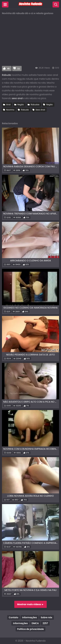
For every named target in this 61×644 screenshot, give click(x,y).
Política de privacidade (31, 629)
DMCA (35, 623)
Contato (14, 617)
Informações (29, 617)
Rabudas (35, 105)
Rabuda (6, 75)
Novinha (10, 110)
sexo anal (17, 98)
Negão (21, 105)
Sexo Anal (40, 110)
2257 (45, 623)
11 (19, 69)
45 (8, 69)
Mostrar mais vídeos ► (31, 604)
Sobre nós (47, 617)
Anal (8, 105)
